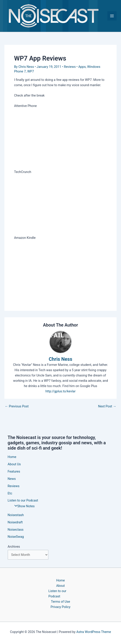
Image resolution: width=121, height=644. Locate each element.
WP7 (30, 71)
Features (14, 471)
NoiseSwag (16, 537)
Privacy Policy (60, 607)
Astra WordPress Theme (94, 632)
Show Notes (23, 506)
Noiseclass (16, 530)
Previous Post (17, 406)
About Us (14, 464)
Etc (10, 493)
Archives (14, 547)
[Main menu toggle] (112, 16)
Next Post (107, 406)
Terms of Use (60, 602)
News (12, 479)
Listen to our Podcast (57, 594)
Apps (82, 67)
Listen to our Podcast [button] (23, 500)
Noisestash (16, 515)
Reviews (70, 67)
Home (12, 457)
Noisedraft (15, 522)
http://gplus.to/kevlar (60, 391)
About (61, 586)
